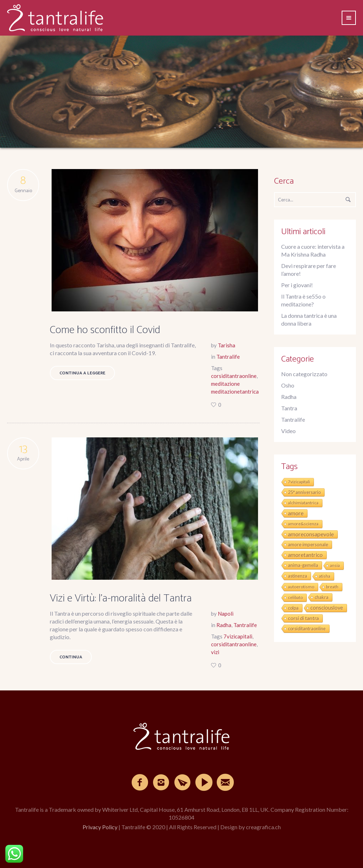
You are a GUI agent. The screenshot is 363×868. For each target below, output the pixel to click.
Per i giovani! (297, 285)
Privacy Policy (100, 827)
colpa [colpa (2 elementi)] (293, 608)
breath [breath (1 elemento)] (332, 587)
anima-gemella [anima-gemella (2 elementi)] (303, 565)
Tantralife (228, 357)
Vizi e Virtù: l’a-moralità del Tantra (121, 598)
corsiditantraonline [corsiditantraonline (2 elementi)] (307, 628)
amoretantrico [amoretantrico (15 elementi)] (305, 555)
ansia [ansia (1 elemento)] (335, 565)
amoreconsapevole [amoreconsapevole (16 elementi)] (311, 534)
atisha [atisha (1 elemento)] (325, 576)
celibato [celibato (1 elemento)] (295, 597)
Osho (288, 385)
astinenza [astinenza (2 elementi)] (298, 576)
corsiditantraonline (234, 376)
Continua (71, 657)
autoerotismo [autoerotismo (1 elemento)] (301, 587)
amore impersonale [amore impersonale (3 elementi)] (308, 545)
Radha (224, 625)
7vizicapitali (238, 636)
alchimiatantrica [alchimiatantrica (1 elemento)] (303, 503)
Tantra (289, 408)
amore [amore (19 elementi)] (296, 513)
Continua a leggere (82, 373)
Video (288, 431)
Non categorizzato (304, 374)
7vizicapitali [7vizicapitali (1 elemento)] (299, 482)
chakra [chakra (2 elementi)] (322, 597)
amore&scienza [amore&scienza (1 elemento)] (303, 524)
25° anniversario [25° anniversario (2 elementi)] (304, 492)
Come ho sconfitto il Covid (105, 330)
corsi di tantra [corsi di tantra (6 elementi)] (303, 618)
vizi (215, 652)
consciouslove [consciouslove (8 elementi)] (327, 608)
